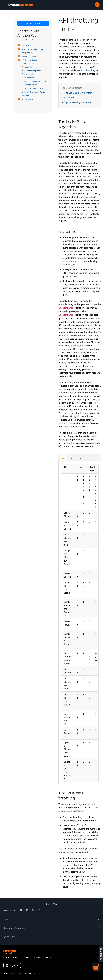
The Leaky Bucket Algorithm (78, 93)
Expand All (30, 40)
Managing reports (28, 56)
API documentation (29, 60)
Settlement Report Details (34, 88)
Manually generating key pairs (36, 81)
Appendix (25, 96)
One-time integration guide (32, 49)
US (64, 459)
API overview (29, 63)
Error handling (30, 74)
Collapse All (21, 40)
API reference (30, 67)
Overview (25, 45)
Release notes (27, 99)
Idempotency (29, 78)
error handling (88, 70)
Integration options (29, 53)
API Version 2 (32, 23)
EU (72, 458)
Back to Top (52, 904)
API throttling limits (33, 71)
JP (80, 458)
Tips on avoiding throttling (77, 102)
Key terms (69, 98)
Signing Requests (31, 85)
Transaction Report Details (35, 92)
